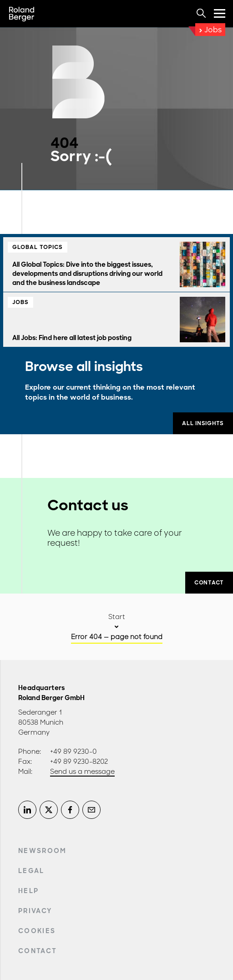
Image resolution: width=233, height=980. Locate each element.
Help (28, 891)
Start (117, 617)
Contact (38, 951)
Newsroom (43, 851)
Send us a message (82, 772)
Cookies (37, 931)
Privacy (35, 911)
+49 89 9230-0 (73, 752)
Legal (31, 871)
